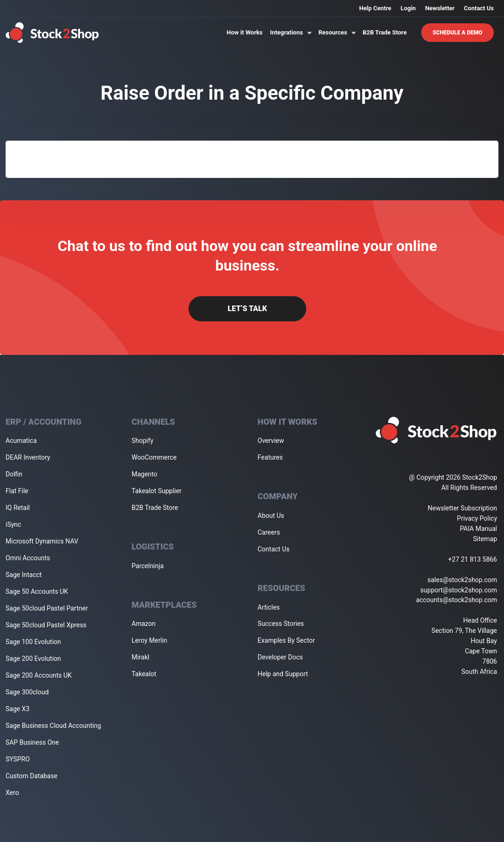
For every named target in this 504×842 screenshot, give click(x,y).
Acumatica (21, 441)
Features (270, 457)
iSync (13, 524)
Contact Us (479, 8)
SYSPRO (18, 759)
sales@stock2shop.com (462, 580)
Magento (144, 474)
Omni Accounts (28, 558)
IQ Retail (18, 508)
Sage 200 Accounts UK (39, 675)
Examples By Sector (286, 640)
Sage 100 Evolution (33, 642)
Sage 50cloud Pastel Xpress (46, 625)
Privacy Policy (477, 518)
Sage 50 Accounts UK (37, 591)
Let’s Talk (247, 309)
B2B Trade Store (385, 32)
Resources (337, 32)
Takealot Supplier (157, 491)
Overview (271, 441)
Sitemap (485, 539)
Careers (269, 532)
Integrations (290, 32)
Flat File (17, 491)
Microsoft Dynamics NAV (42, 541)
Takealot (144, 674)
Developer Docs (280, 657)
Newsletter (440, 8)
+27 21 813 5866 (473, 559)
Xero (12, 793)
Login (408, 8)
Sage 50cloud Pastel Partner (47, 608)
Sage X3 (17, 709)
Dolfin (14, 474)
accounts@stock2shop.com (457, 600)
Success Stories (281, 624)
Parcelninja (148, 566)
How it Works (245, 32)
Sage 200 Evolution (33, 659)
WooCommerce (154, 457)
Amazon (144, 624)
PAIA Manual (478, 529)
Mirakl (141, 657)
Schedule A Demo (458, 33)
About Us (271, 516)
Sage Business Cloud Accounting (53, 726)
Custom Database (31, 776)
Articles (269, 607)
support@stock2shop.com (459, 590)
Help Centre (375, 8)
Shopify (143, 441)
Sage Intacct (24, 575)
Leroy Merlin (149, 640)
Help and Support (283, 674)
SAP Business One (32, 742)
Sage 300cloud (27, 692)
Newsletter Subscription (462, 508)
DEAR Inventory (28, 457)
